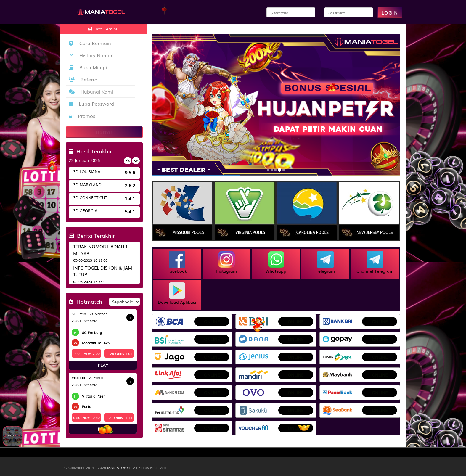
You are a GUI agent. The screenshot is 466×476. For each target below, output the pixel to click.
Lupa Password (91, 104)
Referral (84, 79)
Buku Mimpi (88, 67)
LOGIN (390, 12)
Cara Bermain (90, 43)
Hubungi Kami (91, 91)
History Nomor (91, 55)
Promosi (83, 116)
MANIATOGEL (119, 467)
